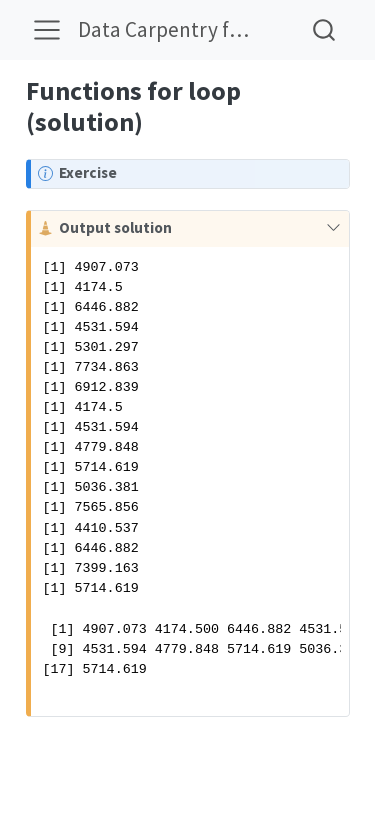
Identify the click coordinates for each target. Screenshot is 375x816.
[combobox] (325, 29)
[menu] (47, 30)
